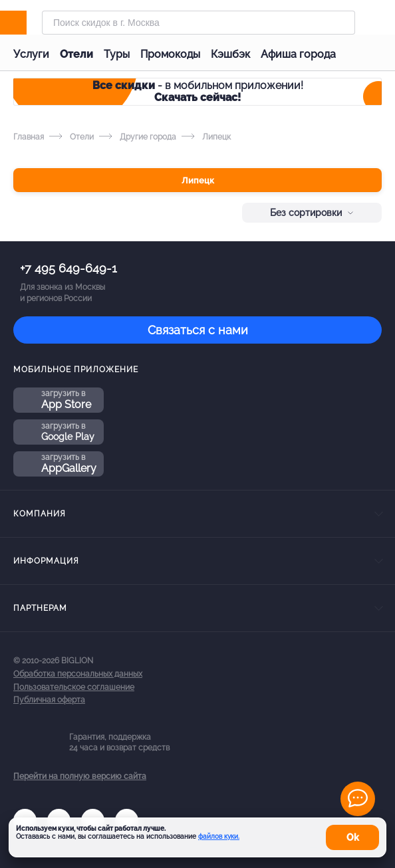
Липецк (198, 180)
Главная (29, 137)
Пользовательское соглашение (74, 687)
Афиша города (298, 54)
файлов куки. (219, 836)
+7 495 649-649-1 (68, 268)
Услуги (31, 54)
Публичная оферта (49, 700)
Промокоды (170, 54)
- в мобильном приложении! (198, 91)
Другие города (138, 137)
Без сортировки (312, 213)
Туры (117, 54)
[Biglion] (28, 23)
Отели (76, 54)
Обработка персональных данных (78, 674)
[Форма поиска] (198, 23)
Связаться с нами (198, 330)
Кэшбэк (230, 54)
